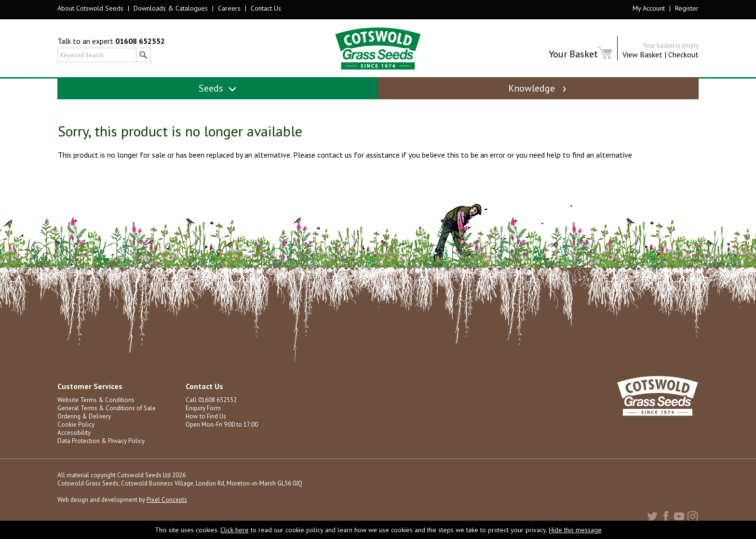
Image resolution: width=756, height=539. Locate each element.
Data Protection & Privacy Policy (101, 441)
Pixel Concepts (167, 500)
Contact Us (266, 8)
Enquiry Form (203, 408)
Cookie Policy (76, 424)
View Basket (642, 54)
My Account (649, 8)
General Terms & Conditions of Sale (107, 408)
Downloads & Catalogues (171, 8)
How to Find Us (206, 416)
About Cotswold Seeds (90, 8)
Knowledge (538, 88)
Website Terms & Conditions (96, 400)
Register (687, 8)
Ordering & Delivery (84, 416)
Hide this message (575, 530)
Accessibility (74, 433)
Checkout (683, 54)
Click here (235, 530)
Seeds (218, 88)
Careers (229, 8)
